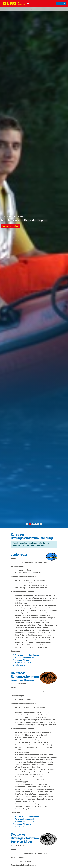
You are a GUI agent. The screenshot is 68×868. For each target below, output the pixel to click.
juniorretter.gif (20, 665)
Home (3, 9)
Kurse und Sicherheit (11, 9)
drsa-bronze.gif (21, 827)
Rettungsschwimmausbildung (25, 9)
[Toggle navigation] (28, 3)
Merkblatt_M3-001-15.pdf (25, 663)
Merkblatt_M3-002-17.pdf (24, 660)
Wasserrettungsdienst (11, 226)
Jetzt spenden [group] (61, 4)
